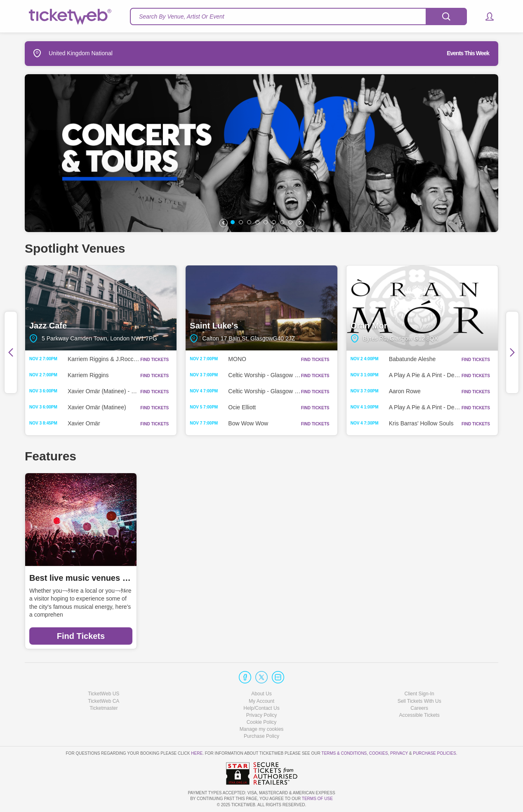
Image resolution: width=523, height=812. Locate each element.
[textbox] (298, 16)
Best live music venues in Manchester (81, 578)
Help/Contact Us (261, 708)
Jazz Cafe (101, 308)
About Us (261, 694)
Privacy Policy (262, 715)
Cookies (379, 753)
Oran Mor (422, 308)
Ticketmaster (104, 708)
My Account (261, 701)
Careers (419, 708)
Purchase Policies (434, 753)
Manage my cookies (262, 729)
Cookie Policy (262, 722)
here (197, 753)
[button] (486, 16)
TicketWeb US (104, 694)
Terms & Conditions (344, 753)
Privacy (399, 753)
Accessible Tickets (419, 715)
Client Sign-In (419, 694)
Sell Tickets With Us (419, 701)
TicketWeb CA (104, 701)
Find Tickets (81, 636)
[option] (261, 153)
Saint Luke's (261, 308)
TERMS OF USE (317, 799)
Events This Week (468, 53)
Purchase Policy (261, 736)
